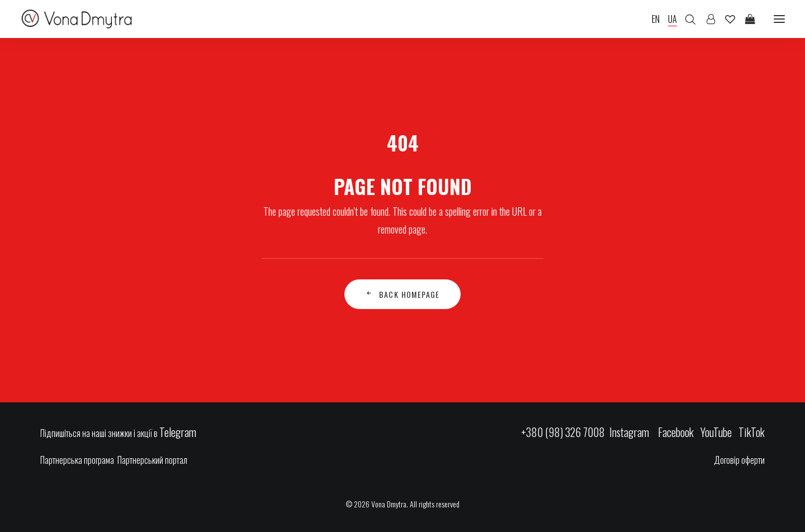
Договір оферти (739, 460)
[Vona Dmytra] (77, 19)
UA (673, 19)
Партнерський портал (152, 460)
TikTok (752, 432)
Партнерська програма (77, 460)
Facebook (676, 432)
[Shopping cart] (745, 19)
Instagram (630, 432)
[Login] (706, 19)
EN (656, 19)
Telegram (178, 432)
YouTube (716, 432)
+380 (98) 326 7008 (563, 432)
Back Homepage (402, 294)
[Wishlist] (725, 19)
